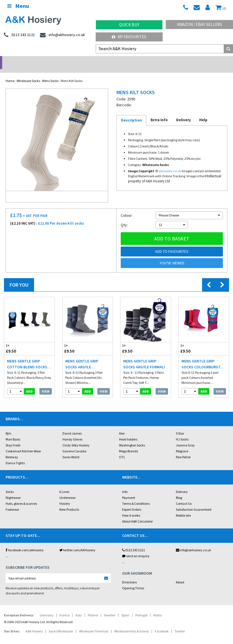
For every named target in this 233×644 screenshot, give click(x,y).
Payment (129, 490)
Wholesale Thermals (94, 624)
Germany (47, 608)
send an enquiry (136, 549)
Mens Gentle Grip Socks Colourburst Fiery (201, 357)
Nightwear (13, 490)
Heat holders (128, 432)
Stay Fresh (13, 438)
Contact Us (184, 496)
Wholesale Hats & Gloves (132, 624)
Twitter (180, 624)
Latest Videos (204, 61)
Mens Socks (50, 73)
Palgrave (182, 444)
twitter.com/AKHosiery (77, 543)
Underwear (68, 490)
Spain (125, 608)
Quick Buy (129, 25)
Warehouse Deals (146, 61)
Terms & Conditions (136, 496)
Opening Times (133, 581)
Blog (179, 490)
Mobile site (183, 508)
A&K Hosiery (34, 624)
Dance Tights (15, 456)
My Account (87, 61)
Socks (10, 484)
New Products (69, 502)
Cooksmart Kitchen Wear (23, 444)
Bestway (12, 450)
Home (10, 73)
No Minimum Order (29, 61)
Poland (93, 608)
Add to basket (172, 231)
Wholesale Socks (28, 73)
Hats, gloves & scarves (21, 496)
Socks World (71, 450)
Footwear (12, 502)
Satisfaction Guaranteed (194, 502)
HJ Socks (182, 432)
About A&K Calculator (137, 514)
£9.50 (17, 341)
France (64, 608)
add (29, 384)
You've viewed (172, 256)
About (180, 575)
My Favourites (129, 37)
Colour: (127, 208)
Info (125, 484)
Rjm (8, 426)
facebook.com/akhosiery (25, 543)
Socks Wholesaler (61, 624)
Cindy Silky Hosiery (76, 438)
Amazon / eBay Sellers (200, 24)
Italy (79, 608)
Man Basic (13, 432)
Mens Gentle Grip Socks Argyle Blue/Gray (82, 357)
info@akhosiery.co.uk (193, 543)
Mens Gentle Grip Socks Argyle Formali (144, 357)
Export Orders (132, 502)
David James (72, 426)
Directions (129, 575)
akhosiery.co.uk (170, 164)
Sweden (110, 608)
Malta (158, 608)
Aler (122, 426)
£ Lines (64, 484)
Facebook (162, 624)
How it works (131, 508)
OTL (122, 450)
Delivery (182, 484)
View (46, 384)
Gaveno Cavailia (74, 444)
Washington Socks (132, 438)
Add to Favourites (172, 244)
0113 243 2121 (134, 543)
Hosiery (65, 496)
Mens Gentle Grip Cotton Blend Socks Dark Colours (27, 357)
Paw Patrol (183, 450)
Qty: (124, 218)
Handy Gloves (72, 432)
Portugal (141, 608)
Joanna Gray (185, 438)
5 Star (180, 426)
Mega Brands (128, 444)
